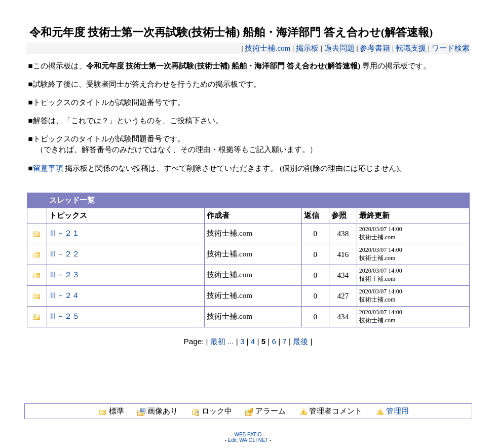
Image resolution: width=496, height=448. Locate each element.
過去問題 (339, 48)
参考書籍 (375, 48)
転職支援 (411, 48)
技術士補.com (268, 48)
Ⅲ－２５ (64, 316)
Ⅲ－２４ (64, 295)
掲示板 (307, 48)
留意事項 (48, 168)
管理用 (397, 411)
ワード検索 (451, 48)
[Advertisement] (248, 369)
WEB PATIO (248, 435)
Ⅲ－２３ (64, 274)
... (231, 341)
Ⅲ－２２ (64, 254)
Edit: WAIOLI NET (248, 440)
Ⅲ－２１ (64, 233)
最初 (218, 341)
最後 (300, 341)
